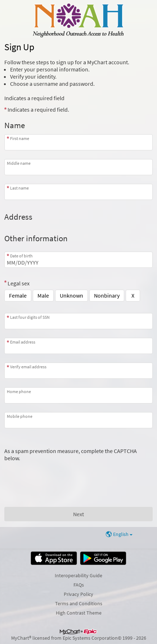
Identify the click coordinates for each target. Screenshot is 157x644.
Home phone (19, 391)
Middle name (19, 163)
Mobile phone (20, 416)
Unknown (71, 295)
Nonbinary (107, 295)
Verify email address (28, 367)
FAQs (79, 585)
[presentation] (59, 476)
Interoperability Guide (78, 575)
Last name (19, 188)
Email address (23, 342)
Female (18, 295)
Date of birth (21, 256)
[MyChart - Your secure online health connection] (78, 20)
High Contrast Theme (79, 613)
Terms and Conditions (79, 603)
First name (20, 138)
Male (43, 295)
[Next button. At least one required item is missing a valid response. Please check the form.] (78, 514)
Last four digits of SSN (30, 317)
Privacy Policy (78, 594)
